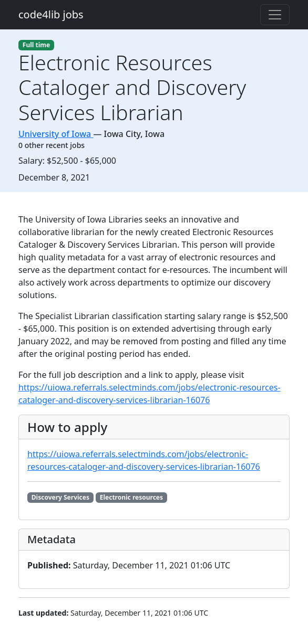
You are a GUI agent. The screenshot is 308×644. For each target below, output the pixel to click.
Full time (36, 45)
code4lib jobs (51, 14)
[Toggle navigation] (275, 15)
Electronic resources (131, 497)
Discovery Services (60, 497)
